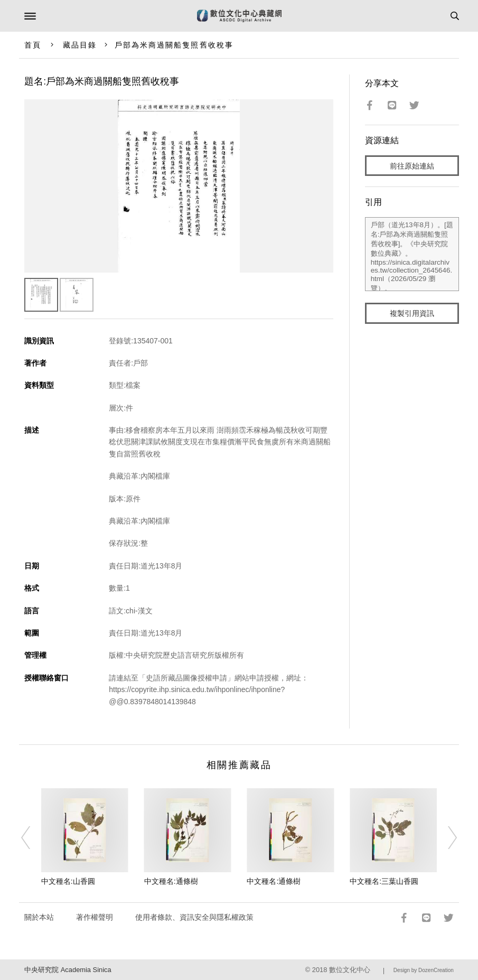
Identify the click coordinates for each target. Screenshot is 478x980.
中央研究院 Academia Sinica (68, 970)
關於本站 (39, 917)
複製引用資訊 (412, 313)
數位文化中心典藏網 (239, 16)
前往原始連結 (412, 166)
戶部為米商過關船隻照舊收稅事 (174, 45)
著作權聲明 (95, 917)
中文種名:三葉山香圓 (384, 881)
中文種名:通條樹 (171, 881)
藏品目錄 (80, 45)
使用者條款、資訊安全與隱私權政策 (194, 917)
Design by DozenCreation (424, 970)
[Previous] (32, 837)
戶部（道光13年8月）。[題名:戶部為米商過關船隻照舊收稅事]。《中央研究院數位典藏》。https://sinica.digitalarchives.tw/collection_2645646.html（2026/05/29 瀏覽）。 (412, 254)
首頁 (33, 45)
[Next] (446, 837)
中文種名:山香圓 (68, 881)
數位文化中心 (350, 970)
